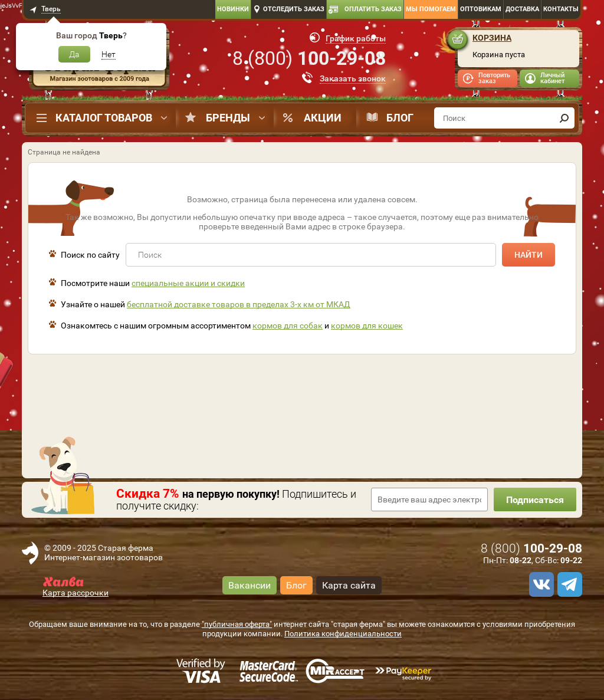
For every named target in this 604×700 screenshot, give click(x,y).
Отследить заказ (294, 9)
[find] (564, 118)
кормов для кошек (367, 326)
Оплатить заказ (373, 9)
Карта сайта (349, 585)
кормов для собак (288, 326)
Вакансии (250, 585)
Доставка (522, 9)
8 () (309, 58)
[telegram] (568, 584)
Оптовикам (481, 9)
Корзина (492, 38)
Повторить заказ (494, 78)
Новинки (233, 9)
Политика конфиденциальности (343, 634)
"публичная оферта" (237, 624)
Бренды (228, 118)
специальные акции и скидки (188, 283)
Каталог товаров (104, 118)
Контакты (561, 9)
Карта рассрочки (75, 593)
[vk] (540, 584)
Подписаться (535, 500)
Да (74, 54)
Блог (400, 118)
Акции (323, 118)
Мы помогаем (431, 9)
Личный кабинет (552, 78)
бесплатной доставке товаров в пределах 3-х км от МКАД (239, 304)
